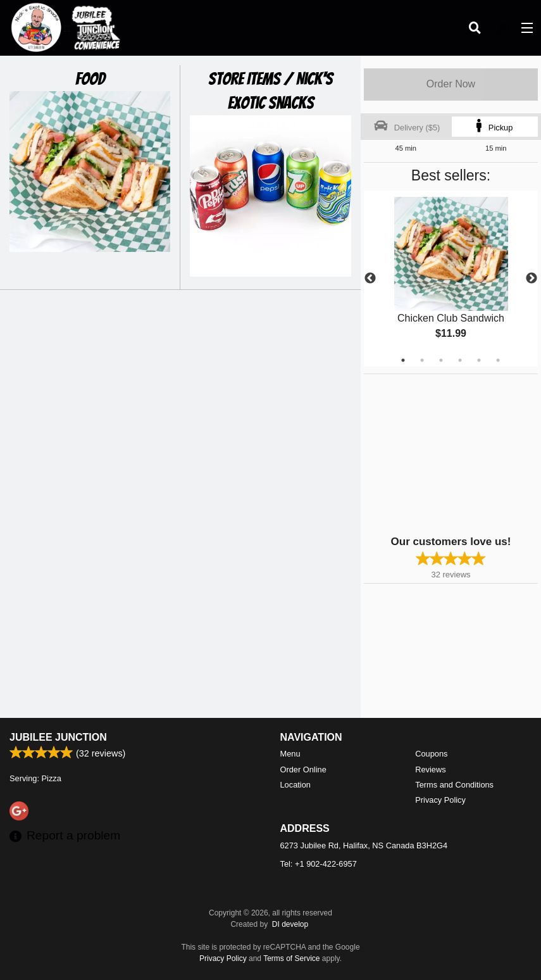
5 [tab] (479, 360)
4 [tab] (460, 360)
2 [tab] (422, 360)
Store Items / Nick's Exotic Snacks (270, 91)
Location (295, 785)
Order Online (303, 770)
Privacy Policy (440, 800)
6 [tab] (498, 360)
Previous (370, 279)
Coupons (431, 754)
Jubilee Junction (58, 737)
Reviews (430, 770)
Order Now (451, 84)
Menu (290, 754)
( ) (501, 28)
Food (90, 79)
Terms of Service (291, 958)
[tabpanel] (451, 279)
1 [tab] (403, 360)
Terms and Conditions (454, 785)
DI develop (290, 924)
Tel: (319, 864)
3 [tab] (441, 360)
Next (532, 279)
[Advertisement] (443, 453)
